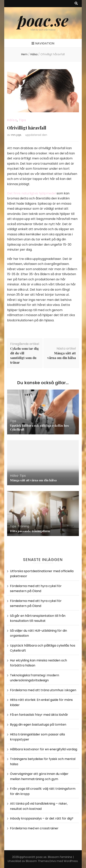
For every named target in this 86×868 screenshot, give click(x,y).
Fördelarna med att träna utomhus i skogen (43, 690)
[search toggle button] (76, 4)
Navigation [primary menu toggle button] (43, 43)
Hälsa (12, 120)
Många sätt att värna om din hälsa (33, 480)
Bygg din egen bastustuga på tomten (38, 725)
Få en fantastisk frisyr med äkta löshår (39, 715)
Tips (23, 120)
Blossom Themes (37, 861)
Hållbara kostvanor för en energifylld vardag (44, 749)
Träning (23, 526)
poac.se (43, 20)
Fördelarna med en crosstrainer (34, 828)
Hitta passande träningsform (30, 531)
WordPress (71, 861)
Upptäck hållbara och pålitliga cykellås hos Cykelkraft (39, 427)
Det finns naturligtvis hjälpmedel (31, 193)
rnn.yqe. (16, 135)
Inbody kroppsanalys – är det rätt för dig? (42, 818)
